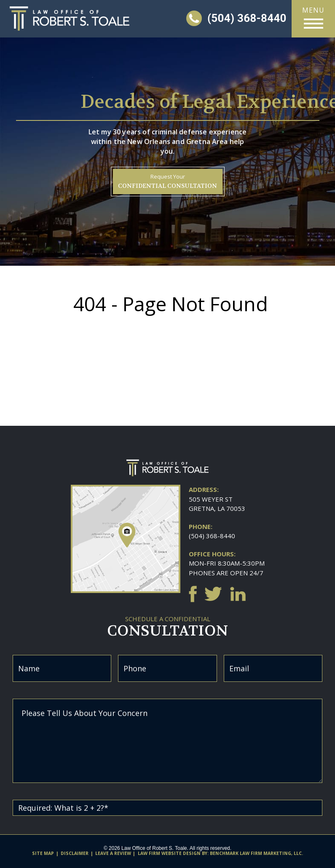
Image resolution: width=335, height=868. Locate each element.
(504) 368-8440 (212, 536)
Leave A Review (113, 853)
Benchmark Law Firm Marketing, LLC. (256, 853)
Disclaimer (75, 853)
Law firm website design (169, 853)
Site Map (43, 853)
